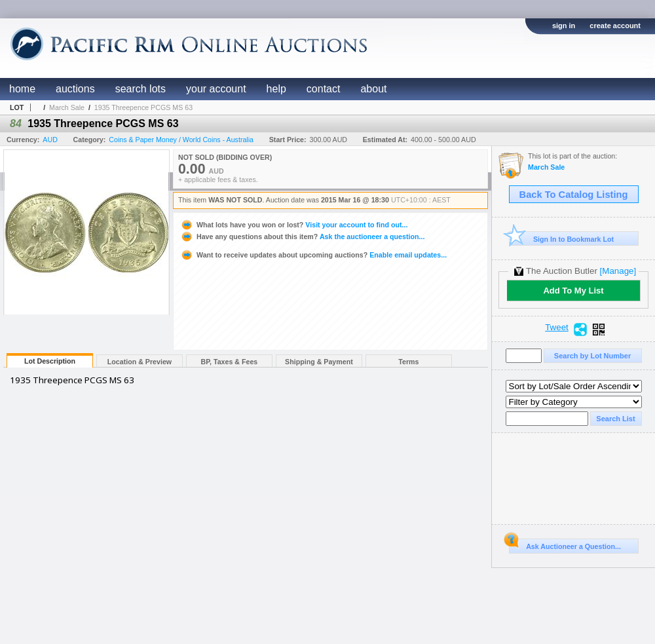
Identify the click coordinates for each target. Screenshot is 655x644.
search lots (140, 89)
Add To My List (573, 291)
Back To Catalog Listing (574, 195)
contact (324, 89)
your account (216, 89)
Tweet (557, 328)
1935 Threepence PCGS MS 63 (143, 107)
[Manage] (618, 271)
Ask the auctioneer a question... (302, 237)
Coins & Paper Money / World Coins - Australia (181, 140)
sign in (564, 26)
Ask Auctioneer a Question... (565, 544)
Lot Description (50, 361)
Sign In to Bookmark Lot (562, 239)
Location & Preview (140, 362)
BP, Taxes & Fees (230, 362)
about (373, 89)
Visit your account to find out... (294, 225)
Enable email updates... (313, 255)
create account (615, 26)
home (22, 89)
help (276, 89)
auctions (75, 89)
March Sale (67, 107)
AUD (50, 140)
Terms (408, 362)
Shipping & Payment (319, 362)
